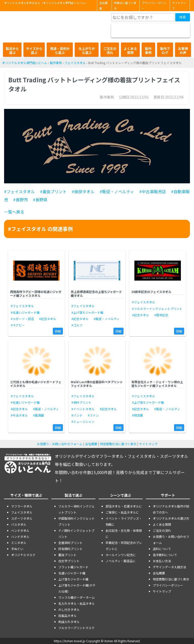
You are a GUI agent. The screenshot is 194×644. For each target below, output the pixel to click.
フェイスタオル (75, 63)
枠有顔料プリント (70, 549)
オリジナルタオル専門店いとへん (25, 63)
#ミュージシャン (83, 422)
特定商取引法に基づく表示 (118, 444)
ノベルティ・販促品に (121, 561)
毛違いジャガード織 (72, 573)
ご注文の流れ (110, 51)
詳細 (58, 331)
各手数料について (165, 555)
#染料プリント (81, 402)
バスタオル (19, 524)
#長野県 (40, 200)
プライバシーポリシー (154, 6)
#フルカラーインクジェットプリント (157, 309)
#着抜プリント (53, 191)
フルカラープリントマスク (76, 628)
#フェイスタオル (19, 191)
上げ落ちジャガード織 (73, 579)
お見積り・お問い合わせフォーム (60, 444)
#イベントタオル (83, 409)
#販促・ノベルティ (117, 191)
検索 (183, 17)
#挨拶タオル (83, 191)
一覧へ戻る (14, 212)
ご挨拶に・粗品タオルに (122, 512)
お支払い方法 (162, 561)
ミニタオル (19, 543)
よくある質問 (130, 51)
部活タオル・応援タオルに (124, 506)
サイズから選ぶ (34, 51)
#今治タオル (19, 415)
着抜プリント (67, 555)
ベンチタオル (20, 530)
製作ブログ (165, 51)
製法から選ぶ (12, 51)
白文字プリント (69, 561)
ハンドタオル (20, 536)
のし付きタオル (69, 609)
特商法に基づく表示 (125, 6)
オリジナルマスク (23, 555)
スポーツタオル (22, 518)
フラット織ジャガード (73, 567)
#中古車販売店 (153, 191)
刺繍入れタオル (69, 622)
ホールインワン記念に (121, 555)
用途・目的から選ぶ (60, 51)
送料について (162, 549)
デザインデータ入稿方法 (169, 567)
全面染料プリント (70, 543)
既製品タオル (67, 616)
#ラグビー (18, 325)
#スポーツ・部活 (22, 319)
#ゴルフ (77, 325)
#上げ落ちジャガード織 (87, 312)
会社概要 (103, 6)
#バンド (77, 415)
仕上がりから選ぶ (87, 51)
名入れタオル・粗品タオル (77, 603)
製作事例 (148, 51)
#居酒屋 (39, 415)
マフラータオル (22, 506)
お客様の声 (183, 51)
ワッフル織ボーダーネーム (77, 597)
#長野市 (20, 200)
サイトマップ (179, 6)
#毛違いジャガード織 (25, 312)
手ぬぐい (17, 549)
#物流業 (138, 415)
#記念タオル (48, 319)
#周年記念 (161, 315)
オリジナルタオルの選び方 (171, 518)
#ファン (93, 415)
